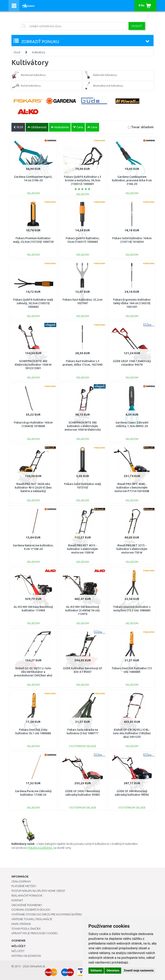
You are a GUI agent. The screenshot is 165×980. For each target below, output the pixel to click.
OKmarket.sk (37, 966)
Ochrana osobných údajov (31, 910)
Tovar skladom (142, 127)
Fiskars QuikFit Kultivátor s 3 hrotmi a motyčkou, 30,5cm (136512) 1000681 (82, 180)
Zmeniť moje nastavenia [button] (139, 970)
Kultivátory (39, 52)
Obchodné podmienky (27, 905)
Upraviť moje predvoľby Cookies (35, 933)
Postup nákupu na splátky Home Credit (38, 891)
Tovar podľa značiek (26, 929)
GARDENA (46, 848)
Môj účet (18, 951)
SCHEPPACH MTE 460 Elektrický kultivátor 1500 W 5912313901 (33, 365)
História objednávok (26, 956)
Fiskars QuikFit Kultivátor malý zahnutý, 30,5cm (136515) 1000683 (33, 303)
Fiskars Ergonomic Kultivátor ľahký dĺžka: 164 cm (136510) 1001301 (132, 303)
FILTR (18, 127)
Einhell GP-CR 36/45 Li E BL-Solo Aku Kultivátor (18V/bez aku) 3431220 (132, 733)
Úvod (17, 52)
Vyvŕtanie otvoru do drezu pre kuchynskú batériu (47, 914)
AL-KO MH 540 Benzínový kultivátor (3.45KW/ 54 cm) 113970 (82, 610)
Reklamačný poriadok (27, 896)
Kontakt (17, 900)
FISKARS (33, 848)
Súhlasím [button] (96, 970)
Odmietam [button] (113, 970)
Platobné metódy (24, 886)
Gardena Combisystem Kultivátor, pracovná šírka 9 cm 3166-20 (132, 180)
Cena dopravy (21, 882)
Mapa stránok (21, 924)
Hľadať (137, 26)
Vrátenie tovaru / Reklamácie (32, 919)
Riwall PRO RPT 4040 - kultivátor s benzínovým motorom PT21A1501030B (132, 488)
